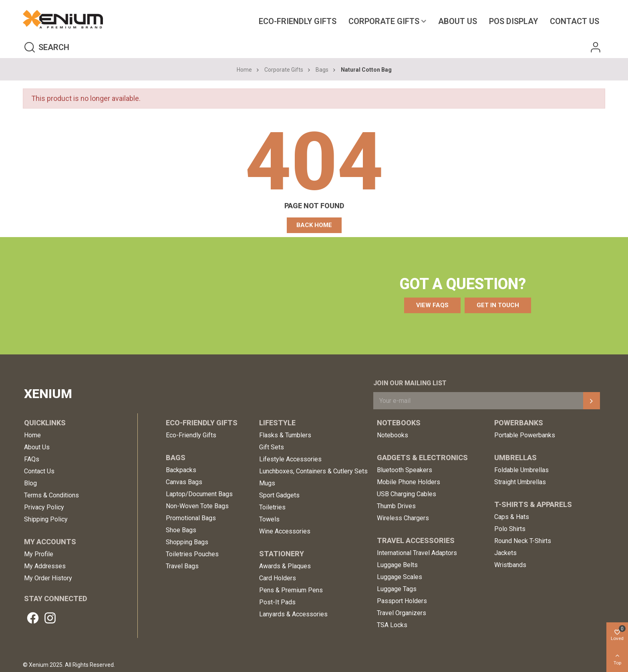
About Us (458, 21)
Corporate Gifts (384, 21)
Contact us (575, 21)
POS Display (513, 21)
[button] (314, 225)
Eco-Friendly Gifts (298, 21)
